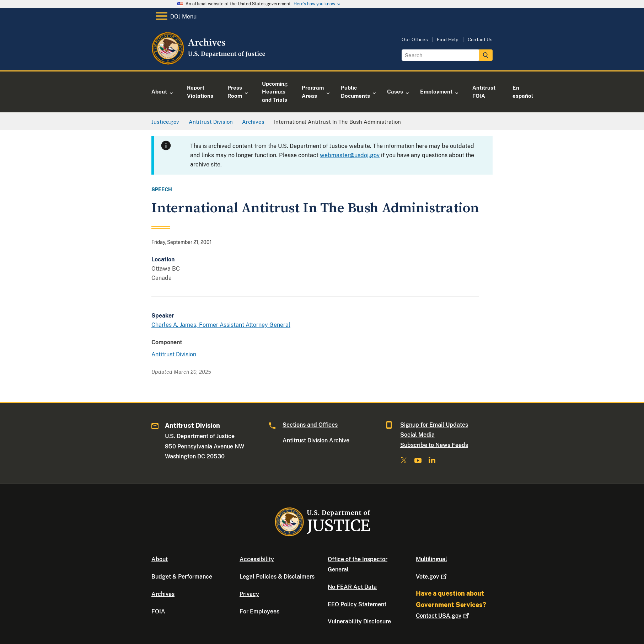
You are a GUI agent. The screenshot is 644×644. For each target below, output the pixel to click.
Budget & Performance (182, 577)
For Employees (259, 611)
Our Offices (415, 40)
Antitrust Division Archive (316, 440)
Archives (163, 594)
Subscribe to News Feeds (434, 445)
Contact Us (480, 40)
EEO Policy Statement (357, 604)
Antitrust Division (174, 354)
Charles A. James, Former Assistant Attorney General (221, 325)
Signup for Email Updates (434, 425)
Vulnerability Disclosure (359, 621)
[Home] (209, 62)
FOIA (158, 611)
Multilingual (431, 559)
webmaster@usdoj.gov (350, 155)
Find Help (448, 40)
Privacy (249, 594)
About (160, 559)
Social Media (417, 435)
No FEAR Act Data (352, 587)
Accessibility (257, 559)
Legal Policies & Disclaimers (277, 577)
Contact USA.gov (443, 616)
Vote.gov (432, 577)
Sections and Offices (310, 425)
